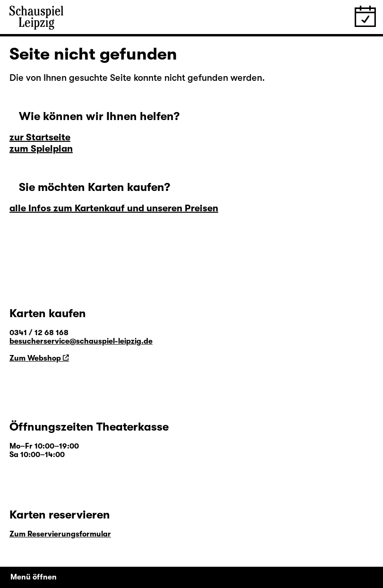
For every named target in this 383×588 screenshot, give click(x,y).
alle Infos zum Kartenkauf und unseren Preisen (114, 208)
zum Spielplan (41, 149)
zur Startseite (40, 137)
